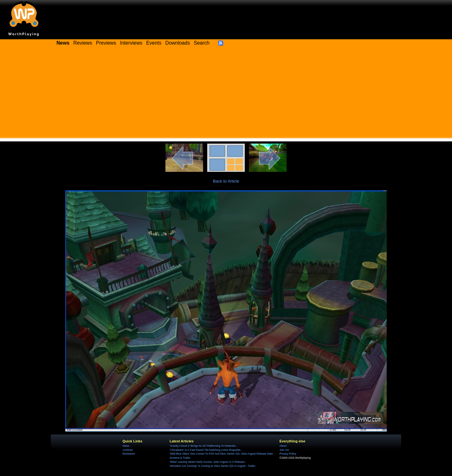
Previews (106, 43)
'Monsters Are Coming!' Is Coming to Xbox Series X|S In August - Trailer (212, 466)
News (126, 446)
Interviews (131, 43)
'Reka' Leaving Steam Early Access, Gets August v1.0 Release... (208, 462)
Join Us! (284, 450)
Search (202, 43)
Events (154, 43)
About (283, 446)
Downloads (178, 43)
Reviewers (129, 454)
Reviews (83, 43)
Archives (128, 450)
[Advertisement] (226, 94)
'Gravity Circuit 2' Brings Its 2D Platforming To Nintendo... (204, 446)
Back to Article (226, 181)
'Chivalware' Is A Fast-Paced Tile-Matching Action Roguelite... (206, 450)
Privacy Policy (288, 454)
